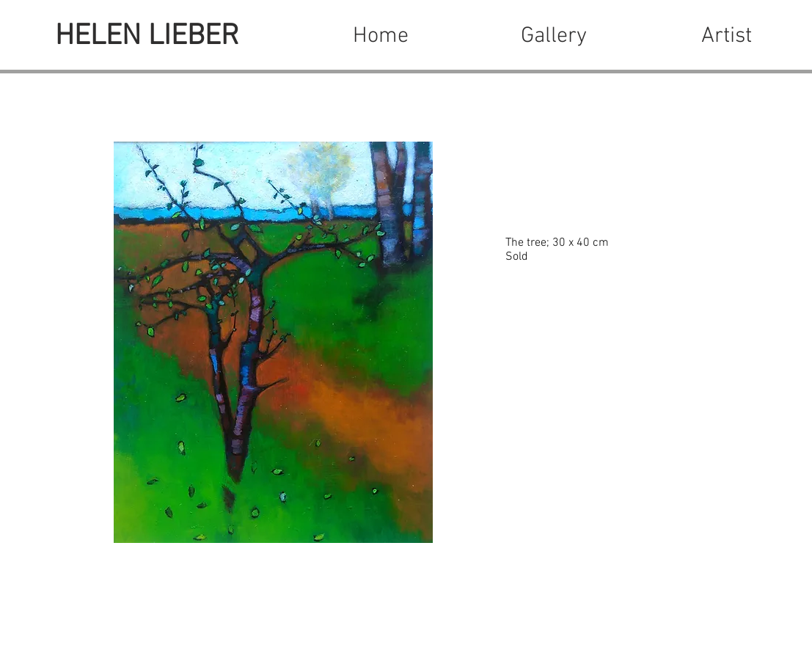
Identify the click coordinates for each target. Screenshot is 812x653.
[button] (554, 37)
